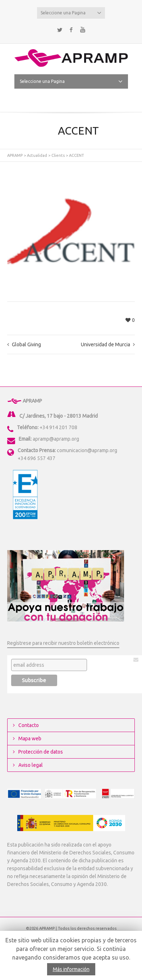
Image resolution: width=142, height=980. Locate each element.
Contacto (29, 725)
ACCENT (77, 155)
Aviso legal (31, 765)
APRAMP (15, 155)
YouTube (83, 30)
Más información (71, 969)
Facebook (71, 30)
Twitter (60, 30)
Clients (58, 155)
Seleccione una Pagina (71, 13)
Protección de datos (41, 752)
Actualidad (37, 155)
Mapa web (30, 738)
